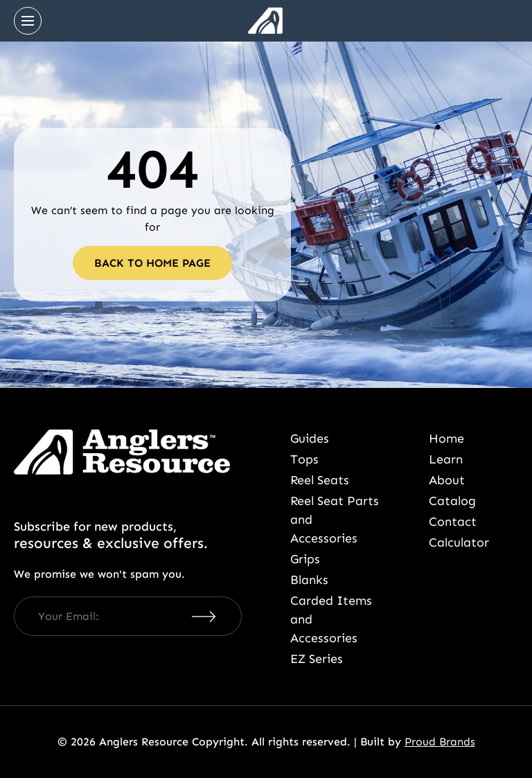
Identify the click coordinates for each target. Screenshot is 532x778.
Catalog (452, 501)
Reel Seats (320, 480)
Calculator (459, 542)
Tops (304, 459)
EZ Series (317, 659)
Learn (446, 459)
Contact (453, 522)
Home (446, 439)
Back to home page (152, 263)
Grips (305, 559)
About (447, 480)
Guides (310, 439)
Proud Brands (440, 742)
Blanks (309, 580)
